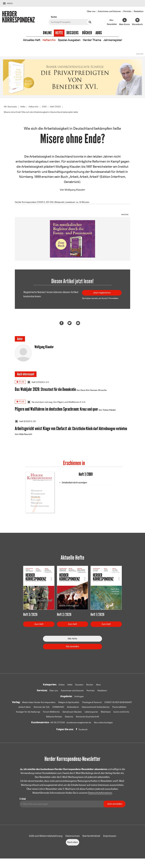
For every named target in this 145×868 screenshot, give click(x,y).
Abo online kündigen (103, 724)
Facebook (83, 731)
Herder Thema (93, 40)
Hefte (59, 33)
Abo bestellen (72, 648)
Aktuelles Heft (29, 40)
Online (47, 33)
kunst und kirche (121, 713)
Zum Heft (39, 626)
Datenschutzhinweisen (100, 795)
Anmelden (114, 299)
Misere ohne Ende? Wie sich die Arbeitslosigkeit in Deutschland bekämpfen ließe (41, 112)
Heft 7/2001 (55, 107)
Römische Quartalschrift (87, 718)
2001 (44, 107)
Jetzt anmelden (115, 806)
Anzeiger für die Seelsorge (28, 713)
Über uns (91, 11)
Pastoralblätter (119, 709)
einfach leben (25, 709)
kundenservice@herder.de (79, 724)
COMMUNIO (58, 709)
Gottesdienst (73, 709)
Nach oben (72, 844)
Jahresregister (115, 40)
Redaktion (139, 11)
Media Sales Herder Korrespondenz (39, 704)
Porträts (127, 11)
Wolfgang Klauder (75, 190)
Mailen (79, 323)
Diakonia (69, 718)
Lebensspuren (91, 713)
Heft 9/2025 (23, 422)
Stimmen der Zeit (42, 709)
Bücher (87, 33)
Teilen (62, 323)
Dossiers (73, 33)
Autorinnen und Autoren (109, 11)
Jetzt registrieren (102, 293)
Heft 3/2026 (35, 383)
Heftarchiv (47, 40)
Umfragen (79, 698)
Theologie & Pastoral (92, 704)
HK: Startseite (10, 107)
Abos (99, 33)
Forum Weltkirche (51, 713)
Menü (10, 3)
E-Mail (23, 801)
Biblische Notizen (54, 718)
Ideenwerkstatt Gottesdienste (96, 709)
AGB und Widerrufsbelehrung (46, 838)
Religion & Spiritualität (69, 704)
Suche (54, 17)
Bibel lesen (106, 713)
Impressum (110, 838)
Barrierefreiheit (91, 838)
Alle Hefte (72, 640)
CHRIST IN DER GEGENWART (118, 704)
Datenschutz (72, 838)
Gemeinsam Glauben (72, 713)
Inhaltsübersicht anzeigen (74, 484)
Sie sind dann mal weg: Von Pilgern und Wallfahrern (53, 403)
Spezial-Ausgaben (69, 40)
